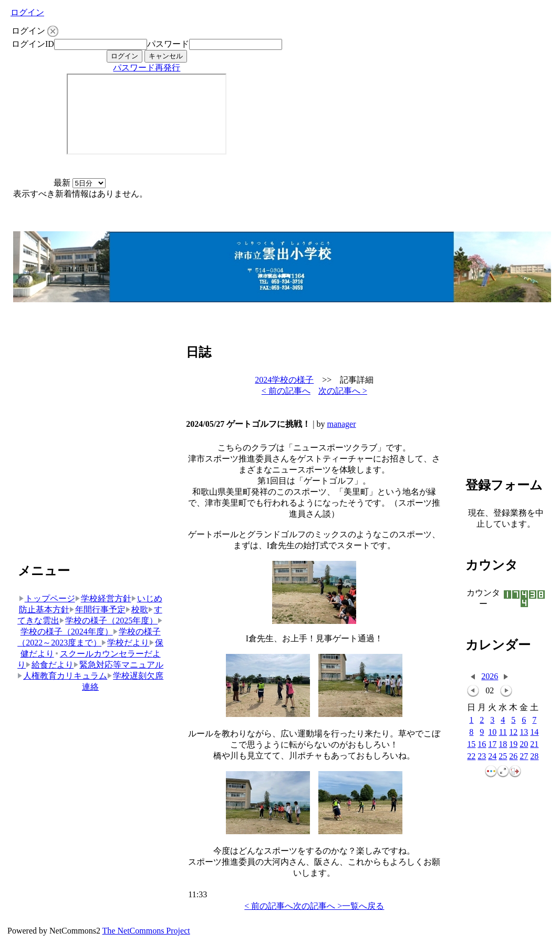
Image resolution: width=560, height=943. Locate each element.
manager (341, 424)
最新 (80, 183)
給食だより (50, 665)
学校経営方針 (103, 598)
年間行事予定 (97, 609)
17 (492, 745)
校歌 (137, 609)
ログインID (33, 44)
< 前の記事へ (286, 391)
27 (524, 757)
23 (482, 757)
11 (503, 732)
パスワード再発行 (147, 68)
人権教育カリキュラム (62, 676)
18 (503, 745)
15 (471, 745)
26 (513, 757)
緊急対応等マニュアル (118, 665)
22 (471, 757)
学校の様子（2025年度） (108, 621)
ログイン (27, 12)
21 (534, 745)
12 (513, 732)
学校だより (125, 643)
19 (513, 745)
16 (482, 745)
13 (524, 732)
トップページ (47, 598)
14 (534, 732)
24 (492, 757)
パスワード (168, 44)
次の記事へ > (343, 391)
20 (524, 745)
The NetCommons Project (146, 931)
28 (534, 757)
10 (492, 732)
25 (503, 757)
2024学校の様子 (284, 380)
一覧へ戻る (363, 906)
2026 (490, 676)
